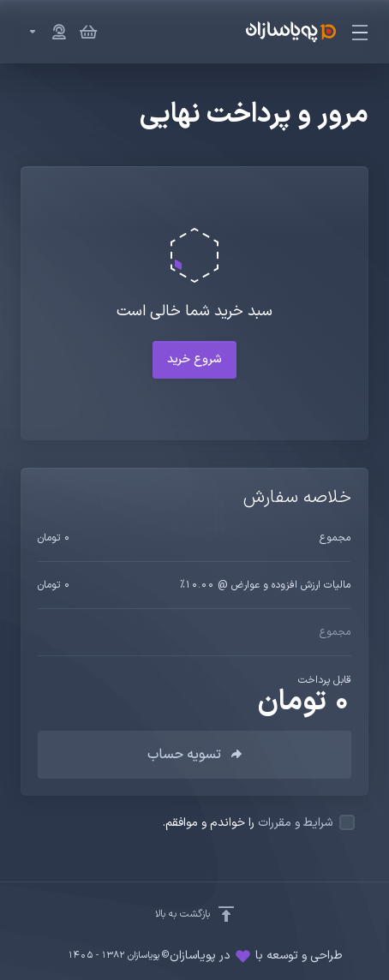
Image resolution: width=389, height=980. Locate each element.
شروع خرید (194, 359)
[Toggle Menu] (362, 32)
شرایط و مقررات (295, 823)
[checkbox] (347, 822)
